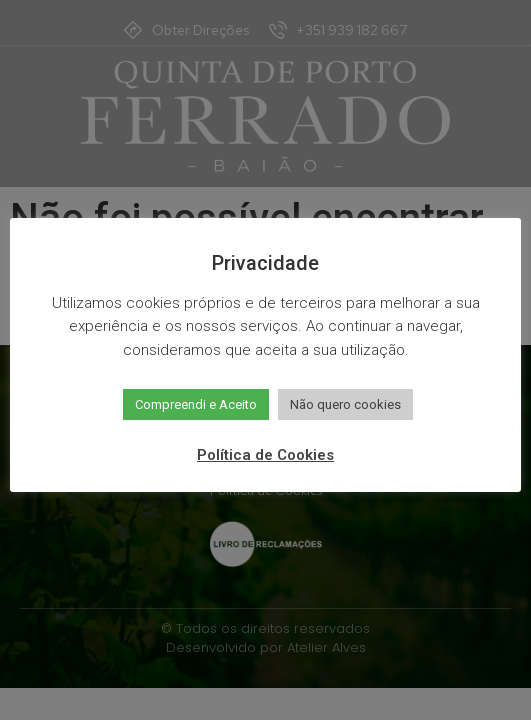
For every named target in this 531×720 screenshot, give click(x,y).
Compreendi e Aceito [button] (196, 404)
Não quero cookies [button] (345, 404)
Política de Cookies (265, 455)
